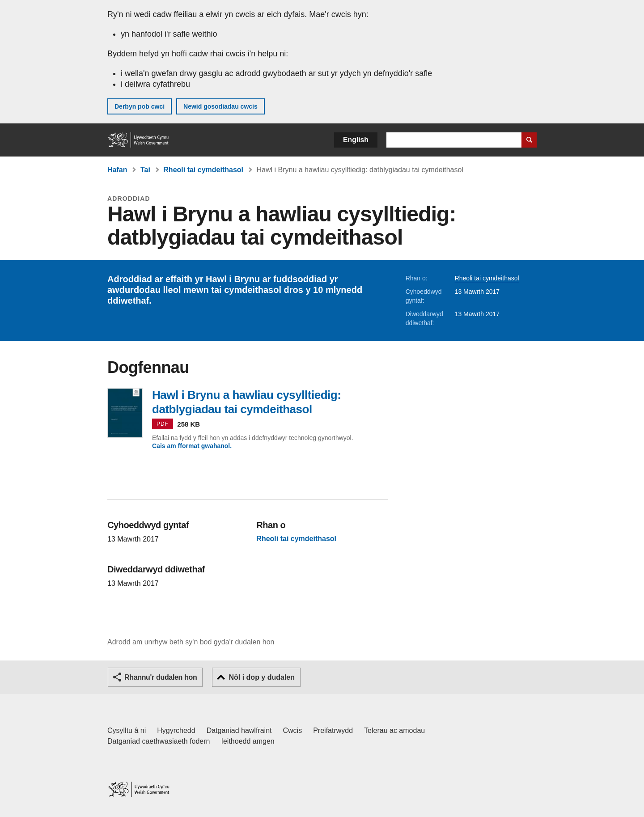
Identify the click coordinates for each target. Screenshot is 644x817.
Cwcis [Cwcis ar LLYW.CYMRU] (293, 730)
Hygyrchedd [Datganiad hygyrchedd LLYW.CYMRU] (176, 730)
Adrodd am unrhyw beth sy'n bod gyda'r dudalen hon (191, 642)
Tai (145, 170)
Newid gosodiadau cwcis (220, 106)
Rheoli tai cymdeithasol (203, 170)
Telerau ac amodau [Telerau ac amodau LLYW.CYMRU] (394, 730)
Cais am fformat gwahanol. (192, 446)
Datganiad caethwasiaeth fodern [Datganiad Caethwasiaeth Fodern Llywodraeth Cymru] (159, 741)
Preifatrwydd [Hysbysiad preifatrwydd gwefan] (333, 730)
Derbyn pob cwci (140, 106)
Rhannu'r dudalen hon (161, 677)
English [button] (356, 140)
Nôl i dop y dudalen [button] (262, 677)
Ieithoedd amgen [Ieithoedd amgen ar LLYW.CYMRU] (248, 741)
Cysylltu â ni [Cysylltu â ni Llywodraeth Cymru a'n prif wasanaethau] (127, 730)
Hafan (117, 170)
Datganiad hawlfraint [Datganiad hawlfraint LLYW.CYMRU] (239, 730)
